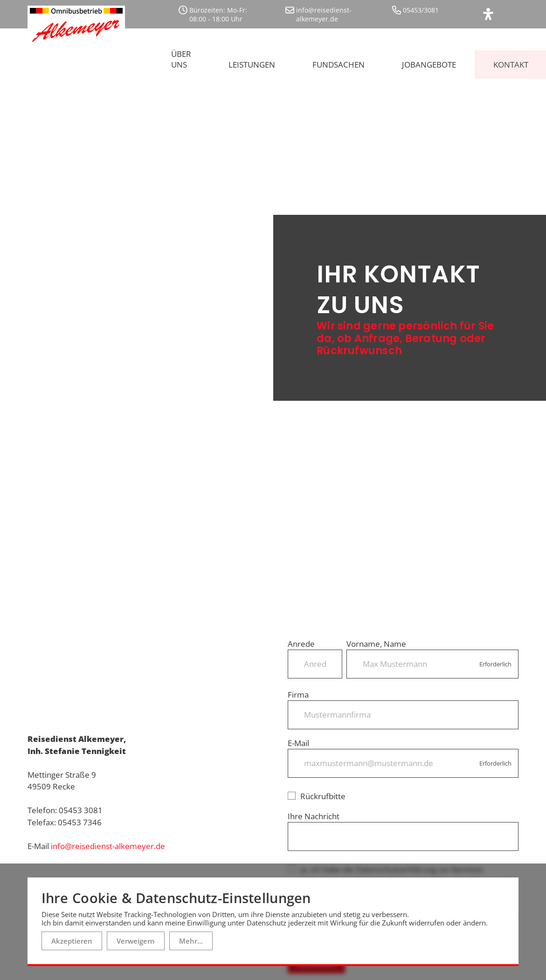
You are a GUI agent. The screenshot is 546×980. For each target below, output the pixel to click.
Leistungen (252, 60)
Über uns (181, 55)
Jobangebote (429, 60)
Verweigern (136, 941)
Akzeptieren (72, 941)
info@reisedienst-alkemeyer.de (108, 837)
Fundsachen (339, 60)
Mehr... (191, 941)
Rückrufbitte (317, 787)
